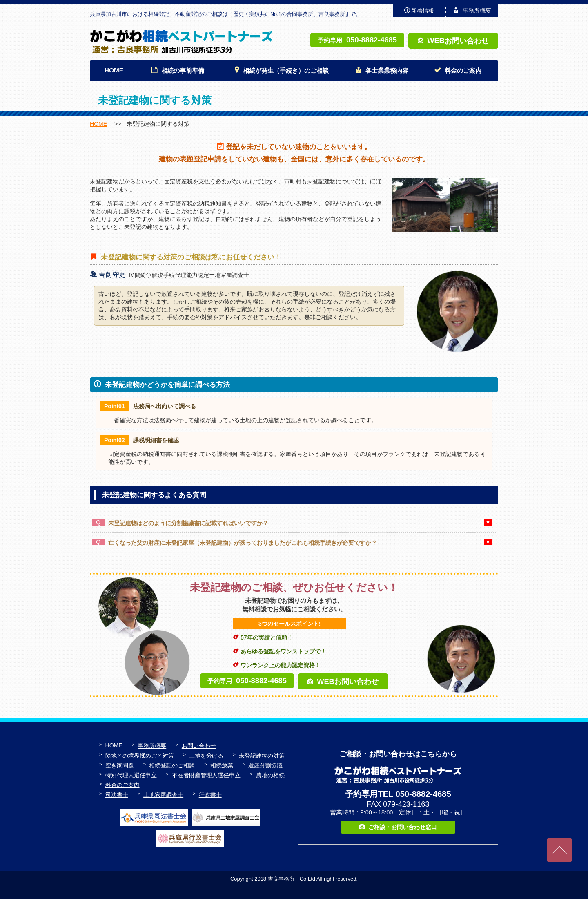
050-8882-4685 (372, 40)
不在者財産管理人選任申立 (206, 775)
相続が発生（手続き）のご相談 (286, 70)
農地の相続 (270, 775)
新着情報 (423, 11)
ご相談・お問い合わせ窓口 (403, 827)
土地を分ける (206, 756)
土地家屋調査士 (163, 795)
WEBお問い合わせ (458, 41)
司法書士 (117, 795)
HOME (114, 70)
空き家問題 (120, 765)
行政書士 (210, 795)
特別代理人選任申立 (131, 775)
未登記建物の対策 (262, 756)
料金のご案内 (463, 70)
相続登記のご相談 (172, 765)
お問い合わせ (199, 746)
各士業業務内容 (387, 70)
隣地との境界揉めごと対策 (140, 756)
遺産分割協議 (265, 765)
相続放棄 (222, 765)
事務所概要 (477, 11)
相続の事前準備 (183, 70)
